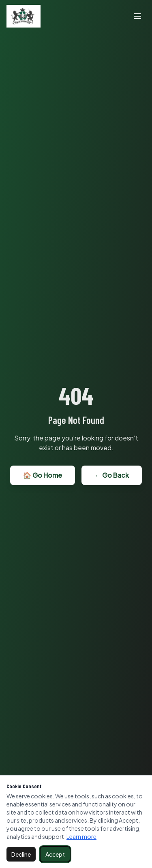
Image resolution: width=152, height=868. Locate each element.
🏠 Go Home (43, 475)
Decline (21, 854)
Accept (55, 854)
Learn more (81, 836)
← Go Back (112, 475)
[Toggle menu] (137, 16)
